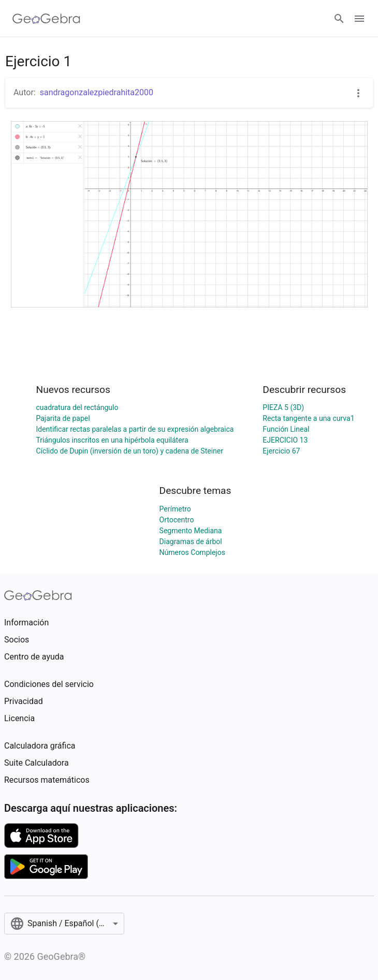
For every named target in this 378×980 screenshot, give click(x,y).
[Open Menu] (359, 19)
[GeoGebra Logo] (46, 19)
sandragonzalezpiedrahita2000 (97, 92)
